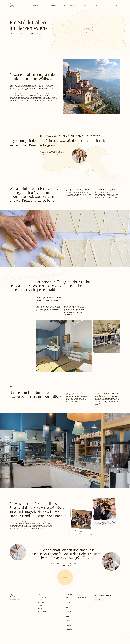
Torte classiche (42, 597)
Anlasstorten (69, 603)
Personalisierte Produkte (72, 600)
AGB (67, 634)
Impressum (69, 625)
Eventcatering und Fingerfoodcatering (76, 597)
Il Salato (40, 606)
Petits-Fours (41, 600)
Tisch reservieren (84, 5)
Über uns (68, 612)
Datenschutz (69, 630)
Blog (64, 5)
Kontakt (95, 5)
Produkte (36, 5)
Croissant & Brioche (43, 603)
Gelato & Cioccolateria (44, 611)
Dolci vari (40, 608)
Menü (44, 5)
